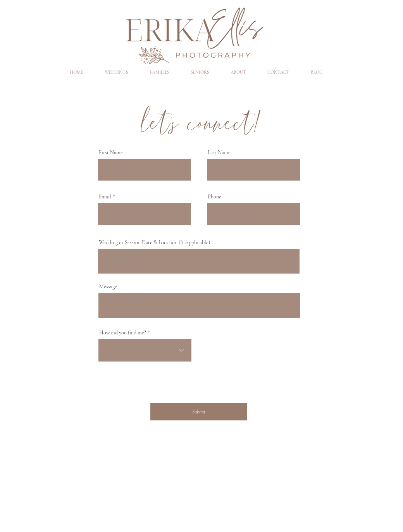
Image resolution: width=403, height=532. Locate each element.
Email (105, 197)
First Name (111, 153)
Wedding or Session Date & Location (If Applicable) (154, 243)
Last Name (219, 153)
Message (108, 287)
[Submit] (199, 412)
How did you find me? (123, 333)
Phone (214, 197)
